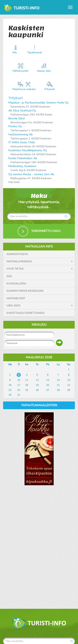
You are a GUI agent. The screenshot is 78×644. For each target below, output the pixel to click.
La (58, 364)
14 (58, 380)
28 (58, 390)
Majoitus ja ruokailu (24, 89)
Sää (9, 276)
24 (19, 390)
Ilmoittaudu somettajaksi (25, 313)
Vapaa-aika (44, 71)
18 (27, 385)
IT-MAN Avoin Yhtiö (22, 142)
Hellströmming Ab (20, 134)
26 (37, 390)
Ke (27, 364)
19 (37, 385)
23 (10, 390)
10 (19, 380)
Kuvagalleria (16, 284)
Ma (10, 364)
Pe (48, 364)
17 (19, 385)
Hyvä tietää (15, 269)
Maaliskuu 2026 (39, 357)
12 (37, 380)
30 (10, 395)
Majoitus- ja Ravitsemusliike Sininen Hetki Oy (38, 103)
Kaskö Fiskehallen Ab (23, 158)
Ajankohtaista (17, 254)
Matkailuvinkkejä (19, 261)
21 (58, 385)
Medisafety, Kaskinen (22, 166)
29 (69, 390)
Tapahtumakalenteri (39, 405)
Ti (19, 364)
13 (48, 380)
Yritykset (50, 89)
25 (27, 390)
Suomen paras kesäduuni (25, 291)
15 (69, 380)
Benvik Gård (16, 118)
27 (48, 390)
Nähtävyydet (20, 71)
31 (19, 395)
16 (10, 385)
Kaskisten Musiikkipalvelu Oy (28, 150)
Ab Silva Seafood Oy (22, 111)
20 (48, 385)
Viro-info (13, 306)
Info (15, 53)
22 (69, 385)
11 (27, 380)
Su (69, 364)
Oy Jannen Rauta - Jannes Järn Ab (31, 174)
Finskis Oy (15, 126)
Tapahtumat (34, 53)
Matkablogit (16, 298)
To (37, 364)
